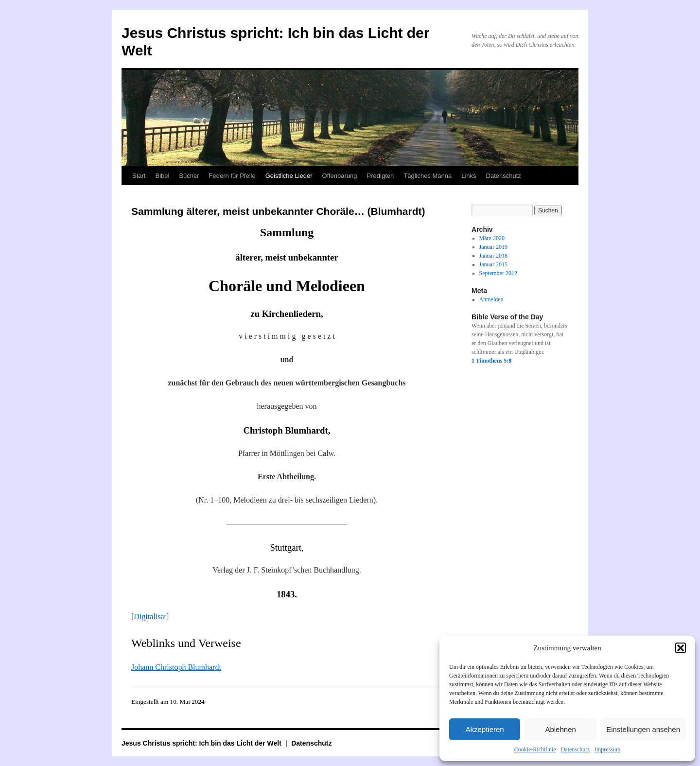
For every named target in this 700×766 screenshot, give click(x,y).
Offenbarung (340, 176)
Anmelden (491, 299)
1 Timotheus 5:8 (491, 361)
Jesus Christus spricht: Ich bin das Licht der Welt (202, 743)
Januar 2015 (493, 264)
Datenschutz (575, 749)
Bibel (162, 176)
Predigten (381, 176)
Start (139, 176)
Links (469, 176)
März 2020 (492, 238)
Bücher (189, 176)
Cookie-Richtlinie (535, 749)
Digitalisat (150, 617)
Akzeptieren (484, 729)
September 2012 (498, 273)
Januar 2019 (493, 247)
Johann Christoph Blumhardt (176, 667)
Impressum (607, 749)
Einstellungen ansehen (643, 729)
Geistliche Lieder (289, 176)
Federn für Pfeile (232, 176)
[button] (681, 648)
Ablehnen (560, 729)
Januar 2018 (493, 256)
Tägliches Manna (428, 176)
